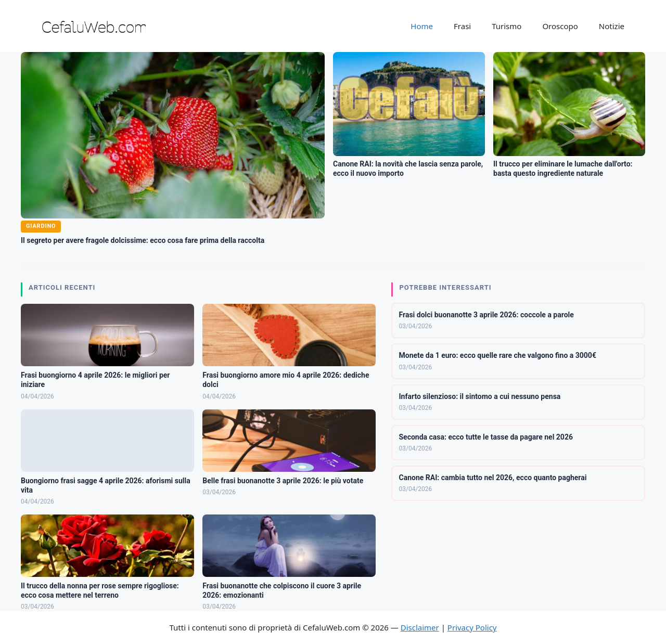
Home (422, 26)
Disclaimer (420, 627)
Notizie (612, 26)
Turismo (507, 26)
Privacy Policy (472, 627)
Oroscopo (560, 26)
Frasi (462, 26)
